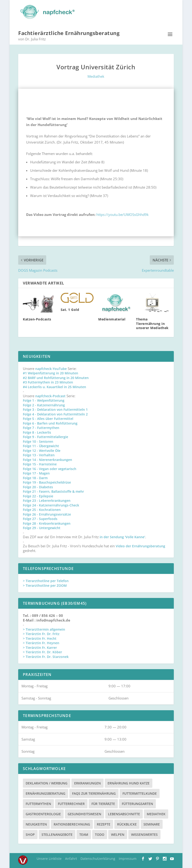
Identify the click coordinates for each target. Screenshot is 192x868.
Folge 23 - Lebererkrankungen (47, 500)
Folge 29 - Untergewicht (42, 527)
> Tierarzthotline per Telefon (46, 580)
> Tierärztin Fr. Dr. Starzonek (46, 656)
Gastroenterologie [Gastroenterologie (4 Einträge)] (43, 813)
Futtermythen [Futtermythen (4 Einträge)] (38, 803)
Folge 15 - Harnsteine (40, 463)
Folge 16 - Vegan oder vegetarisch (50, 468)
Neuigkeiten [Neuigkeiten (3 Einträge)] (36, 824)
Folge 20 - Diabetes (38, 486)
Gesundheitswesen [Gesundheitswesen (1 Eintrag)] (84, 813)
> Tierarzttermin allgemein (44, 628)
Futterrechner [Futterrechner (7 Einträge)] (71, 803)
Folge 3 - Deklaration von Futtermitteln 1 (55, 409)
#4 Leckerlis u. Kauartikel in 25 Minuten (54, 386)
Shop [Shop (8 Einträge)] (30, 834)
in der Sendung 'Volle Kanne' (122, 536)
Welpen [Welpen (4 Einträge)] (118, 834)
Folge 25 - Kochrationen (42, 509)
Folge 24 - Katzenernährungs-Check (51, 504)
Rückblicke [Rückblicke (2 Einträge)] (127, 824)
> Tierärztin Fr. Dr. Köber (42, 651)
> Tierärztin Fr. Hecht (40, 638)
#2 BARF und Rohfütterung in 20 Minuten (56, 377)
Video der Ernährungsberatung (140, 545)
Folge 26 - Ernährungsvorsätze (47, 513)
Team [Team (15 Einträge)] (84, 834)
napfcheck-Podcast (50, 395)
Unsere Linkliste (49, 858)
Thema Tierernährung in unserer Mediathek (152, 323)
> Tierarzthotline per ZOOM (45, 585)
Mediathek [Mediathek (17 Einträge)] (156, 813)
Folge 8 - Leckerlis (37, 431)
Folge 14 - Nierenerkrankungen (47, 459)
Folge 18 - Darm (35, 477)
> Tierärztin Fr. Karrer (40, 647)
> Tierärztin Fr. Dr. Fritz (41, 633)
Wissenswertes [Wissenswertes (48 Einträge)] (144, 834)
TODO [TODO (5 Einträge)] (100, 834)
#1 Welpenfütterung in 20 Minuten (51, 372)
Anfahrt (71, 858)
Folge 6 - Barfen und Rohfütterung (50, 422)
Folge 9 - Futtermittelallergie (45, 436)
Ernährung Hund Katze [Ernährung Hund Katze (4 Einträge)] (129, 782)
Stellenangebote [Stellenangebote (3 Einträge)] (57, 834)
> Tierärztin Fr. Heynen (41, 642)
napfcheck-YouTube (51, 368)
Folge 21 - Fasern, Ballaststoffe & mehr (53, 491)
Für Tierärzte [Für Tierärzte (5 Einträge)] (103, 803)
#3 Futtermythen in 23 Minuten (48, 381)
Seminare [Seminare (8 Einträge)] (152, 824)
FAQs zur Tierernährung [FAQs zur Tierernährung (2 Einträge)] (94, 793)
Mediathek (96, 75)
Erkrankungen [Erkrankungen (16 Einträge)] (87, 782)
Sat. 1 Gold (70, 309)
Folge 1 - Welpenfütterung (44, 400)
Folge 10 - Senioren (38, 441)
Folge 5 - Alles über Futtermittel (48, 418)
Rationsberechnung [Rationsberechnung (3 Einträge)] (72, 824)
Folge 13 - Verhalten (39, 454)
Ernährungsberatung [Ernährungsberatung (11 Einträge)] (45, 793)
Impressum (128, 858)
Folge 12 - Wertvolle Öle (42, 450)
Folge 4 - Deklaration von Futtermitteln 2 (55, 413)
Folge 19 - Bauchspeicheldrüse (47, 482)
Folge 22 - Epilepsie (38, 495)
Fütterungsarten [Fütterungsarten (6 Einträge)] (137, 803)
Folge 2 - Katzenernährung (44, 404)
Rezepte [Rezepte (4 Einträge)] (104, 824)
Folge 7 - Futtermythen (41, 427)
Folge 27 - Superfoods (40, 518)
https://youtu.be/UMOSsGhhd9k (122, 214)
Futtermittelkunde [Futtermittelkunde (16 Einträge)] (140, 793)
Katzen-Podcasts (37, 318)
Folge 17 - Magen (36, 473)
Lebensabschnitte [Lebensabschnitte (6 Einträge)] (124, 813)
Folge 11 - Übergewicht (41, 445)
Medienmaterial (112, 318)
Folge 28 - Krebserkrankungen (47, 522)
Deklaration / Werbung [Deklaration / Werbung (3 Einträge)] (47, 782)
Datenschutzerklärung (98, 858)
